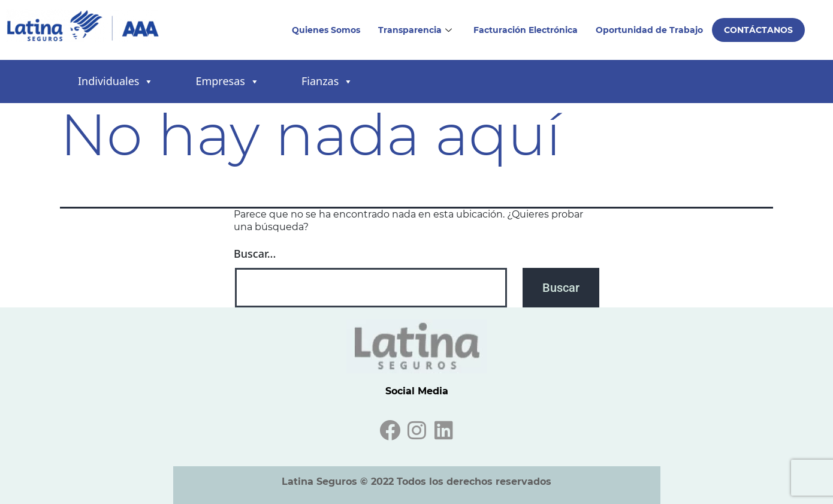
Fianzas (327, 82)
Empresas (227, 82)
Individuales (116, 82)
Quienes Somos (326, 30)
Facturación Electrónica (526, 30)
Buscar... (255, 253)
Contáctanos (758, 30)
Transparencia (415, 30)
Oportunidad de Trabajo (649, 30)
